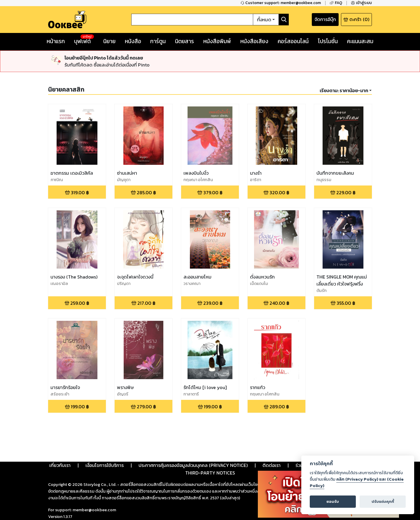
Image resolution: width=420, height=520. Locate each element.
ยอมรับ (333, 501)
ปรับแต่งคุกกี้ (383, 501)
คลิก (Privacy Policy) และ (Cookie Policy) (357, 482)
